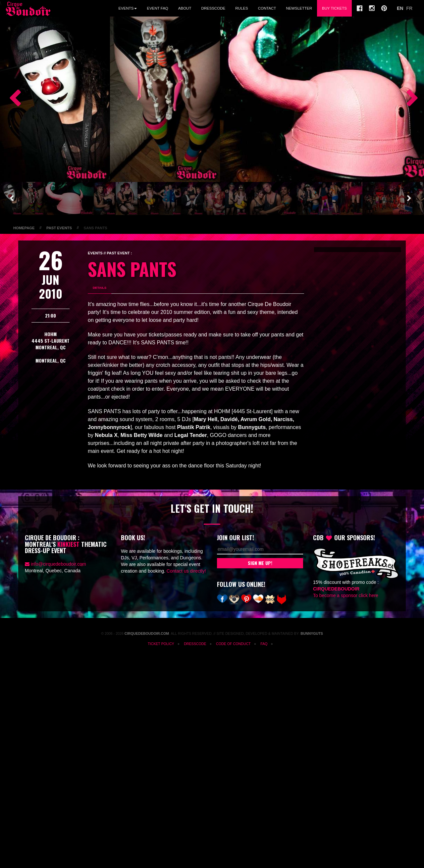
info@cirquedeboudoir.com (58, 564)
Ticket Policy (161, 644)
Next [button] (409, 99)
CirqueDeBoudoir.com (147, 633)
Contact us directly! (186, 571)
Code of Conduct (233, 644)
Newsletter (299, 8)
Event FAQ (157, 8)
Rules (241, 8)
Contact (267, 8)
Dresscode (213, 8)
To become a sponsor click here (346, 595)
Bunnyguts (312, 633)
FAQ (264, 644)
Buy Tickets (334, 8)
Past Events (59, 228)
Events (128, 8)
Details (100, 288)
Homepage (24, 228)
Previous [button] (12, 99)
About (185, 8)
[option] (55, 99)
